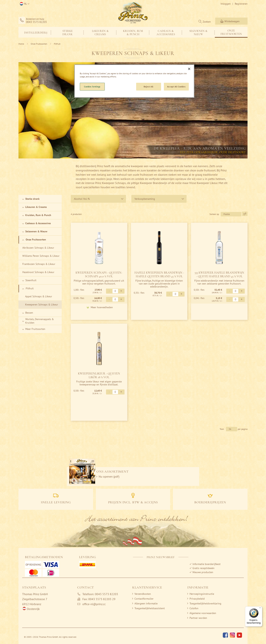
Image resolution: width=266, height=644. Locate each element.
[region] (134, 81)
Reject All (149, 87)
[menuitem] (35, 32)
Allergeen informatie (146, 603)
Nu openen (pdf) (109, 476)
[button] (24, 4)
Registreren (241, 4)
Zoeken (207, 22)
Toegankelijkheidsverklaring (205, 603)
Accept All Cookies (176, 87)
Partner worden (198, 618)
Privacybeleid (197, 599)
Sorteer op (214, 214)
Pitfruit (57, 44)
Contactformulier (144, 599)
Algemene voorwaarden (203, 613)
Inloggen (226, 4)
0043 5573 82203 (36, 22)
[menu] (133, 32)
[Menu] (260, 609)
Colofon (194, 608)
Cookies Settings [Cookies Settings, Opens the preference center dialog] (92, 87)
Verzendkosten (143, 594)
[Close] (189, 69)
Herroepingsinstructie (202, 594)
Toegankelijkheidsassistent (150, 608)
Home (22, 44)
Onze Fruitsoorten (39, 44)
